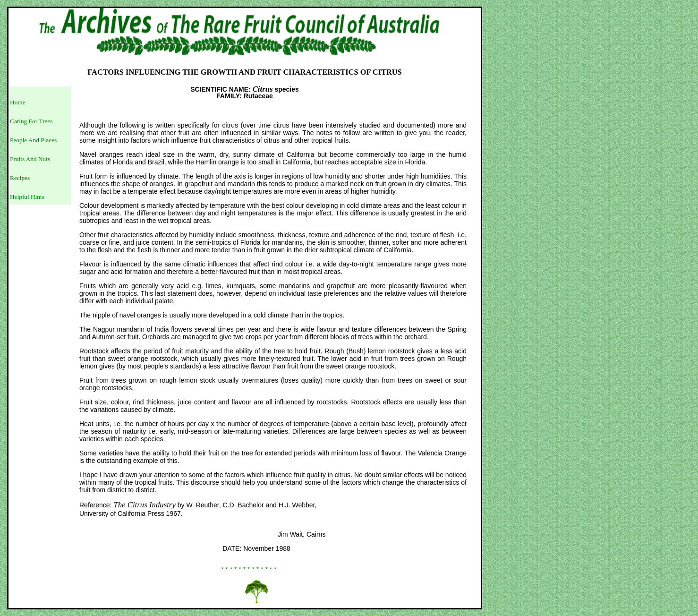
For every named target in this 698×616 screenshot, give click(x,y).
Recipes (20, 178)
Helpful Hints (27, 197)
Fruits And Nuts (30, 159)
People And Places (33, 140)
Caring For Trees (31, 121)
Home (18, 102)
